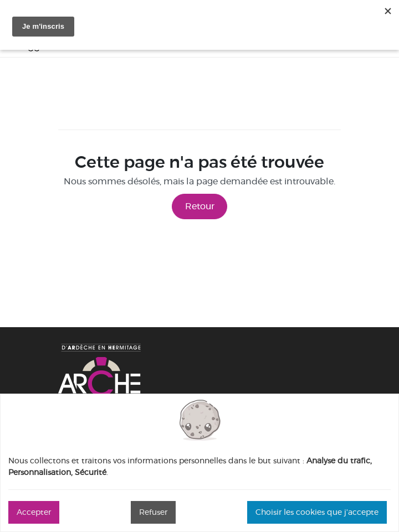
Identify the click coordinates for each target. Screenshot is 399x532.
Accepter (34, 512)
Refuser (153, 512)
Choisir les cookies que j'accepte (317, 512)
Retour (200, 206)
